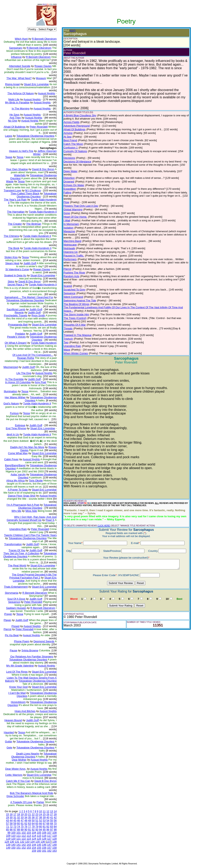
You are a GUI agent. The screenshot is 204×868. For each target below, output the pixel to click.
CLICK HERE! (104, 526)
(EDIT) (73, 31)
